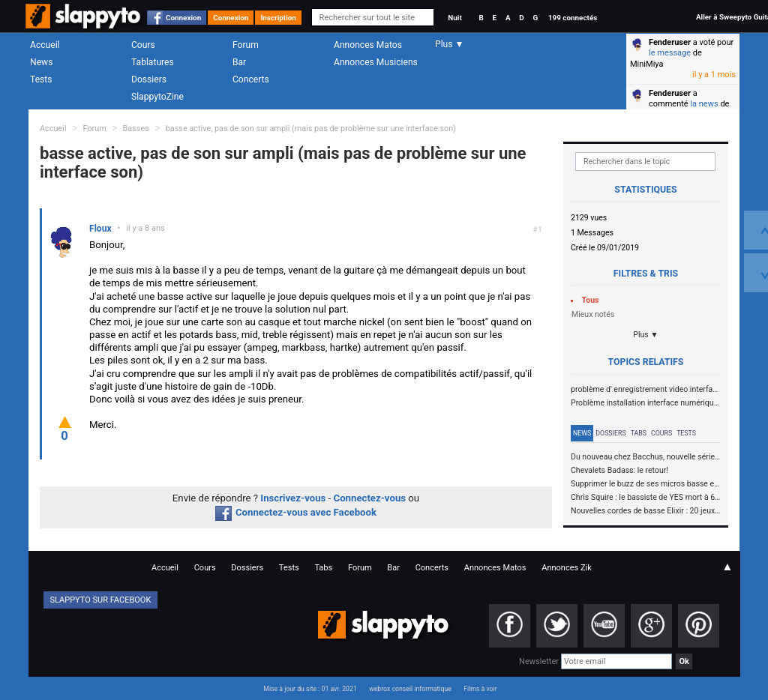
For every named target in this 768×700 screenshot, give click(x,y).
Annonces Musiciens (376, 62)
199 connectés (573, 18)
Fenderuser (670, 42)
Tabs (639, 433)
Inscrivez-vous (293, 498)
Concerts (251, 79)
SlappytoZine (157, 97)
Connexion (183, 18)
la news (704, 104)
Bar (239, 62)
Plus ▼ (646, 335)
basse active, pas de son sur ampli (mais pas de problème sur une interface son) (311, 129)
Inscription (278, 18)
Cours (143, 45)
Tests (41, 79)
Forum (246, 45)
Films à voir (480, 689)
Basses (136, 129)
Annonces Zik (567, 568)
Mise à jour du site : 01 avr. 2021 (310, 689)
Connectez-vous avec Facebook (296, 512)
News (41, 62)
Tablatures (153, 62)
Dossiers (149, 79)
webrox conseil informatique (410, 689)
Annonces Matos (368, 45)
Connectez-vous (370, 498)
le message (670, 53)
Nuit (454, 18)
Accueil (45, 45)
